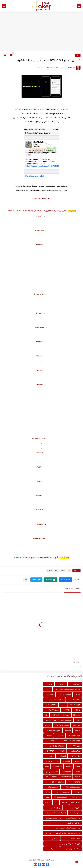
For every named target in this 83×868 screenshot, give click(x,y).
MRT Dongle (66, 720)
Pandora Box (75, 736)
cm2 (47, 766)
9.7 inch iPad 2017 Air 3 (39, 439)
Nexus (48, 725)
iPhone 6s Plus (39, 294)
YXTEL (51, 756)
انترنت (48, 802)
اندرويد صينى (75, 808)
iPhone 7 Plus (39, 231)
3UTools (77, 684)
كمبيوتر (55, 838)
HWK (67, 710)
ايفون (63, 571)
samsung (76, 797)
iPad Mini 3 (39, 510)
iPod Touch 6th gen (39, 539)
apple (78, 766)
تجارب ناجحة (75, 813)
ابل (78, 55)
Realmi (61, 736)
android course (52, 761)
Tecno (49, 736)
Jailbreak (55, 715)
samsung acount (61, 797)
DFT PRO (76, 700)
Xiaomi (63, 756)
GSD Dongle (51, 705)
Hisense (77, 715)
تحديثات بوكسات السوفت (56, 813)
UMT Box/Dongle (57, 746)
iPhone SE (39, 342)
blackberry (57, 766)
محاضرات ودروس (73, 849)
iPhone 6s (39, 245)
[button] (65, 580)
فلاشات (48, 833)
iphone (50, 571)
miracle (66, 792)
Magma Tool (51, 720)
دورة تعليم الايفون (73, 818)
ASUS (63, 684)
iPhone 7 (39, 216)
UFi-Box (77, 746)
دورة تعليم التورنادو (54, 818)
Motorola (76, 725)
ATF (51, 684)
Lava (78, 720)
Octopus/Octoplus (53, 730)
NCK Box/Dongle (62, 725)
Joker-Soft (32, 860)
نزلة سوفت (54, 849)
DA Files (50, 694)
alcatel (77, 761)
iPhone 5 (39, 356)
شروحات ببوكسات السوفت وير (68, 828)
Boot (78, 694)
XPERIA (51, 751)
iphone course (58, 782)
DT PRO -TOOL (56, 700)
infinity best (66, 777)
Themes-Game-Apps (71, 741)
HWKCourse (53, 710)
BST (49, 689)
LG (46, 715)
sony (48, 797)
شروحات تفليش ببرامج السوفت (68, 833)
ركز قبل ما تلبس (74, 823)
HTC (78, 710)
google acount (52, 772)
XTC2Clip (76, 756)
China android (65, 694)
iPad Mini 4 (39, 524)
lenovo (77, 792)
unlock (64, 802)
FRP (63, 705)
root (48, 792)
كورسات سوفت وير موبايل (70, 843)
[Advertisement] (41, 32)
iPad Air (39, 467)
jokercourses (53, 787)
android (67, 761)
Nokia (78, 730)
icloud (78, 777)
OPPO (68, 730)
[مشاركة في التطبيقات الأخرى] (26, 580)
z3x (56, 802)
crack (78, 772)
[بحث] (4, 6)
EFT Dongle (75, 705)
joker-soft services (73, 787)
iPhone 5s (39, 385)
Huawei (66, 715)
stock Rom (76, 802)
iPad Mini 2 (39, 496)
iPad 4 (39, 482)
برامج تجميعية (55, 808)
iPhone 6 (39, 313)
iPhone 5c (39, 371)
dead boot (67, 772)
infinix (55, 777)
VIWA (62, 751)
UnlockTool (76, 751)
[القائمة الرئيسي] (79, 6)
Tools (52, 741)
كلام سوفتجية (75, 838)
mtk (56, 792)
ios (56, 571)
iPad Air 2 (39, 453)
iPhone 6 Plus (39, 328)
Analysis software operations (68, 689)
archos (69, 766)
